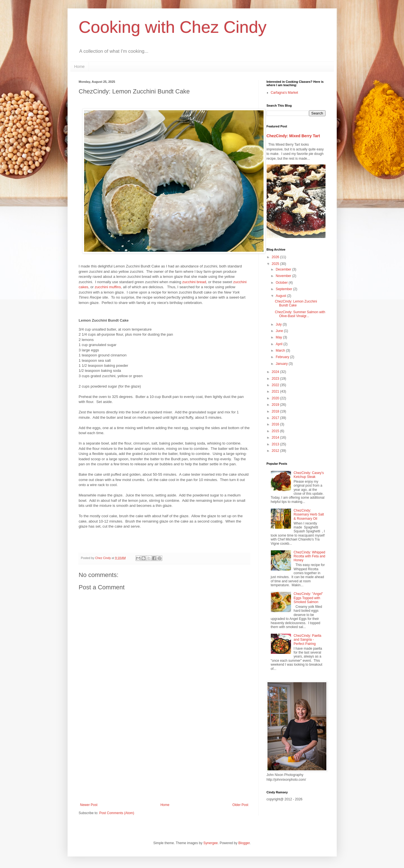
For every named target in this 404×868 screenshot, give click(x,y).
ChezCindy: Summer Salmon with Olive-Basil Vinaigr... (300, 314)
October (282, 283)
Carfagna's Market (285, 93)
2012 (276, 451)
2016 (276, 424)
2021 (276, 391)
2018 (276, 411)
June (280, 331)
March (281, 351)
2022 (276, 385)
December (284, 269)
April (279, 344)
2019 (276, 405)
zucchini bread (194, 282)
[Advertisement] (164, 757)
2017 (276, 418)
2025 (276, 264)
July (279, 324)
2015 (276, 431)
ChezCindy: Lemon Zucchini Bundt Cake (296, 303)
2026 (276, 257)
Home (79, 67)
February (283, 357)
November (284, 276)
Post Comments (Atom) (117, 813)
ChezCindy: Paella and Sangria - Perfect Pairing (307, 640)
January (282, 364)
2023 (276, 379)
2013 (276, 444)
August (281, 296)
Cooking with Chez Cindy (173, 27)
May (279, 337)
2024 (276, 372)
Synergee (210, 843)
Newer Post (89, 805)
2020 (276, 398)
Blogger (244, 843)
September (284, 289)
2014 (276, 438)
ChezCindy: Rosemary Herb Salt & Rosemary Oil (309, 515)
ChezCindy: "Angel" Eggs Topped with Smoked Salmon (308, 598)
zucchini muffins (108, 287)
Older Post (240, 805)
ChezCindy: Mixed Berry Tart (293, 136)
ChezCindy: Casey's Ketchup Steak (309, 475)
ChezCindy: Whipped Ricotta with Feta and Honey (309, 556)
